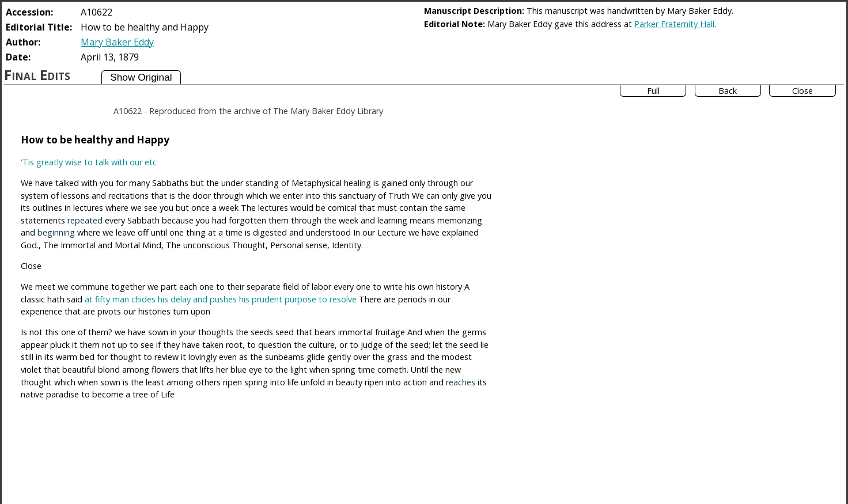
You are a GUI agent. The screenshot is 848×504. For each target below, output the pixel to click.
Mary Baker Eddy (117, 42)
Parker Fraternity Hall (674, 24)
